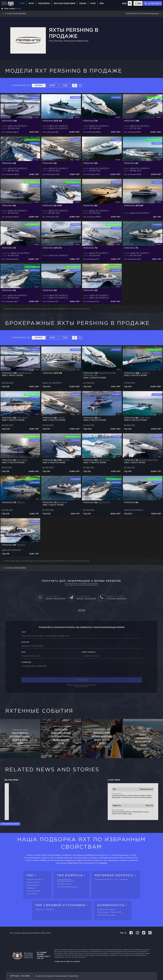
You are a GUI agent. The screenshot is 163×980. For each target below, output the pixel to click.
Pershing (12, 9)
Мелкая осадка (103, 912)
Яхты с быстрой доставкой (64, 3)
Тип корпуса (72, 875)
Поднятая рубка (33, 882)
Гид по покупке (44, 3)
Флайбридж (31, 888)
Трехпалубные (32, 894)
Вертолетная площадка (106, 909)
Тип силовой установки (62, 905)
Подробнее (73, 976)
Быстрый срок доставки (106, 915)
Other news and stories (10, 824)
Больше (103, 863)
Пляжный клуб (116, 912)
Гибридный (50, 909)
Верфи (22, 3)
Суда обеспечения (34, 891)
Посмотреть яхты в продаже (143, 14)
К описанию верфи (14, 14)
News (102, 3)
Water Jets (39, 909)
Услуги (93, 3)
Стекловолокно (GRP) (103, 880)
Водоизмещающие (64, 884)
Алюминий (124, 880)
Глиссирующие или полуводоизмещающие (65, 880)
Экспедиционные (33, 885)
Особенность (113, 905)
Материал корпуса (116, 875)
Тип (32, 875)
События (83, 3)
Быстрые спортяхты (34, 880)
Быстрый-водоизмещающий (67, 887)
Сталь (116, 880)
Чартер (31, 3)
